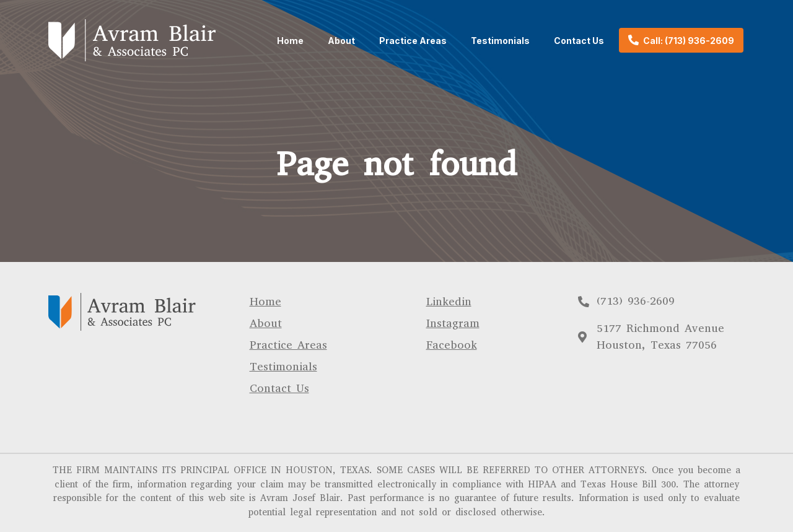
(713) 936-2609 (636, 301)
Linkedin (449, 302)
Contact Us (579, 41)
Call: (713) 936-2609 (689, 41)
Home (290, 41)
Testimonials (500, 41)
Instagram (453, 323)
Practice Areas (413, 41)
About (341, 41)
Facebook (452, 345)
